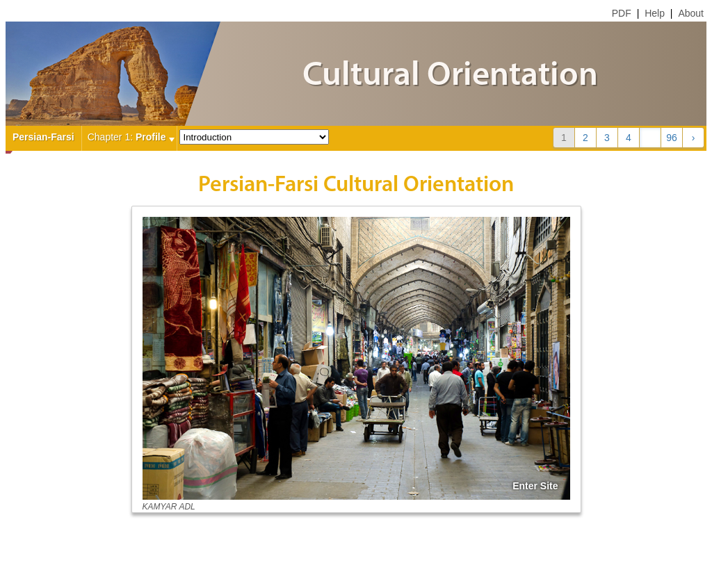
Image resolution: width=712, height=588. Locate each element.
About (691, 13)
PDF (622, 13)
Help (655, 13)
